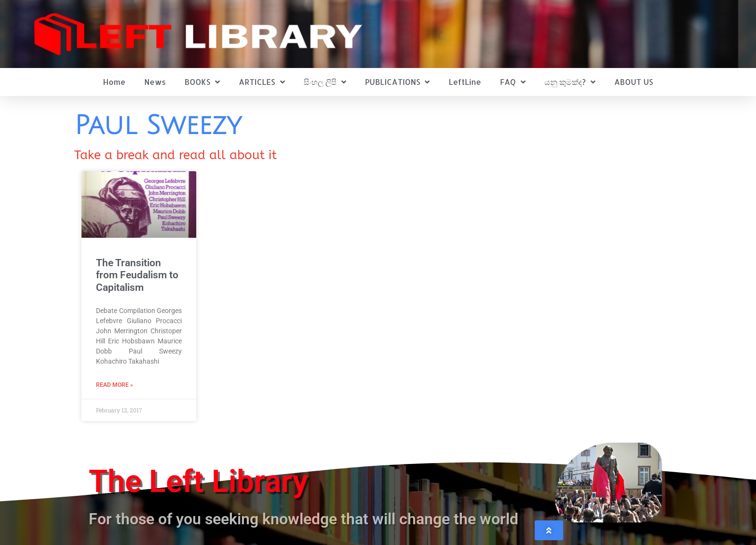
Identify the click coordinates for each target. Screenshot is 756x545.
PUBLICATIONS (398, 82)
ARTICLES (262, 82)
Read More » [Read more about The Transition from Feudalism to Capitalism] (115, 385)
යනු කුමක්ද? (570, 82)
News (155, 82)
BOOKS (202, 82)
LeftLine (465, 82)
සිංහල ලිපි (325, 82)
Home (115, 82)
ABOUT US (634, 82)
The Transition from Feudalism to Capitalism (137, 275)
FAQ (513, 82)
